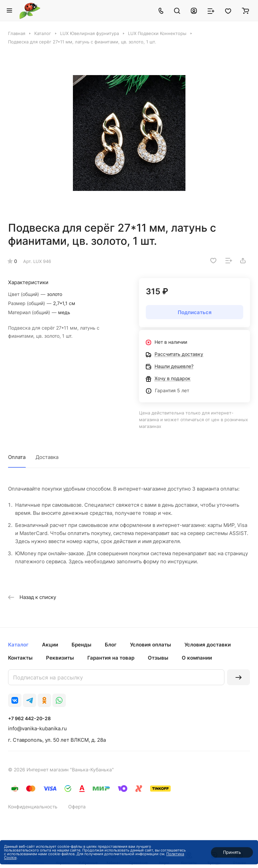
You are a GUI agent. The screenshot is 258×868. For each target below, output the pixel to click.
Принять (232, 852)
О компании (197, 658)
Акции (50, 645)
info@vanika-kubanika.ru (37, 728)
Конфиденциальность (33, 807)
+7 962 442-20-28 (29, 718)
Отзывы (158, 658)
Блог (111, 645)
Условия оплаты (150, 645)
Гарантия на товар (111, 658)
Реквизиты (60, 658)
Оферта (77, 807)
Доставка (47, 457)
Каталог (18, 645)
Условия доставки (208, 645)
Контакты (20, 658)
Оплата (17, 457)
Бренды (81, 645)
